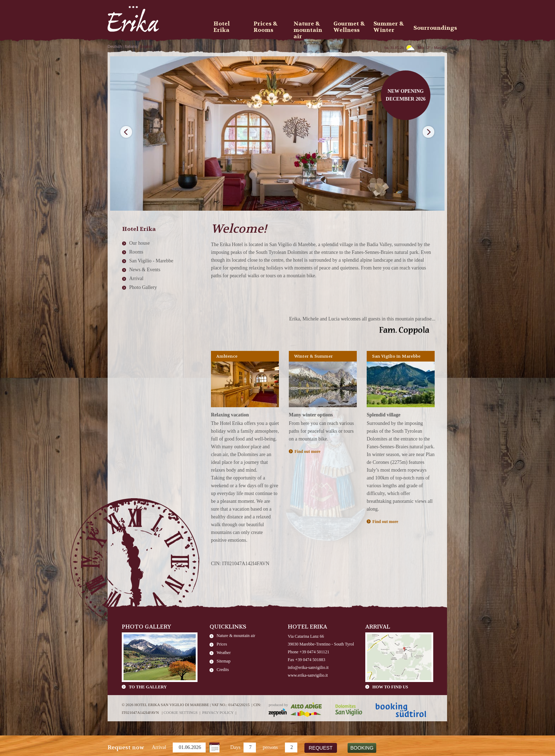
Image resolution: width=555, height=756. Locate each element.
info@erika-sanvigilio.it (308, 667)
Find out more (307, 451)
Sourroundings (431, 28)
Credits (223, 670)
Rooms (136, 252)
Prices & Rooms (265, 27)
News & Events (145, 270)
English (146, 46)
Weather (224, 653)
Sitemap (224, 661)
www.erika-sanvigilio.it (308, 675)
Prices (222, 644)
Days (235, 747)
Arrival (159, 747)
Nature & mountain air (236, 636)
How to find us (390, 687)
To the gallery (148, 687)
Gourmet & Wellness (349, 27)
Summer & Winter (389, 27)
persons (270, 747)
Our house (139, 243)
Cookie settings (181, 712)
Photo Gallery (143, 287)
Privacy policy (218, 712)
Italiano (131, 46)
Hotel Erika (222, 27)
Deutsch (115, 46)
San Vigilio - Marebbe (151, 261)
